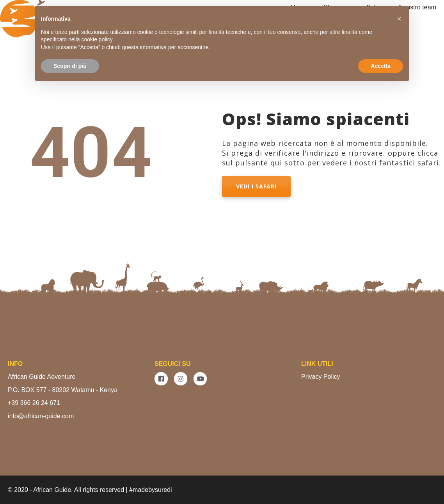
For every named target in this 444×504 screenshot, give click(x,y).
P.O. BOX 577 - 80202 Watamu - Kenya (63, 390)
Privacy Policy (321, 377)
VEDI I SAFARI (256, 186)
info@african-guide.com (41, 416)
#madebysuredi (150, 490)
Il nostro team (417, 7)
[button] (399, 19)
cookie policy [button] (97, 39)
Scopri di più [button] (70, 66)
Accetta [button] (381, 66)
